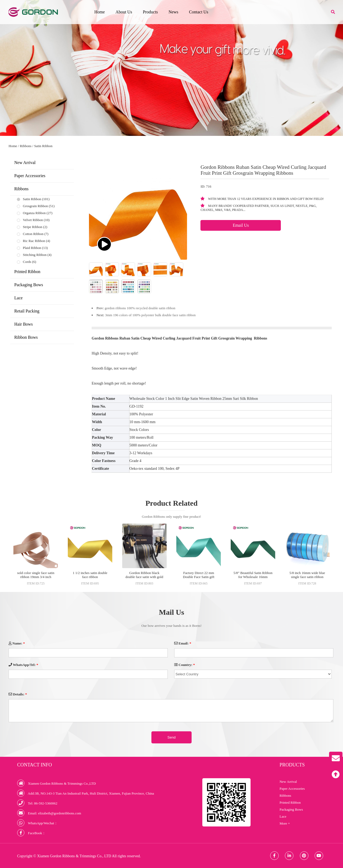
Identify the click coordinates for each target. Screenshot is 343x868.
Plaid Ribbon (32, 248)
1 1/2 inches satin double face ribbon (90, 575)
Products (150, 12)
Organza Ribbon (34, 213)
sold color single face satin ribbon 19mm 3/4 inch (36, 575)
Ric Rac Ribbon (34, 241)
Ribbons (26, 146)
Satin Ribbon (43, 146)
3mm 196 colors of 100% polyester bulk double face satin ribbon (150, 315)
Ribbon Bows (26, 337)
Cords (27, 262)
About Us (124, 12)
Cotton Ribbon (33, 234)
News (173, 12)
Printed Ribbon (27, 272)
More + (285, 823)
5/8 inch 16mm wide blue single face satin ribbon (307, 575)
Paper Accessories (30, 176)
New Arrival (25, 163)
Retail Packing (27, 311)
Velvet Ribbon (33, 220)
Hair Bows (23, 324)
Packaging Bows (29, 285)
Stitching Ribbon (35, 255)
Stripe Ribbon (33, 227)
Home (100, 12)
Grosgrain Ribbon (35, 206)
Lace (18, 298)
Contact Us (199, 12)
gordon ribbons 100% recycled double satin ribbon (140, 308)
